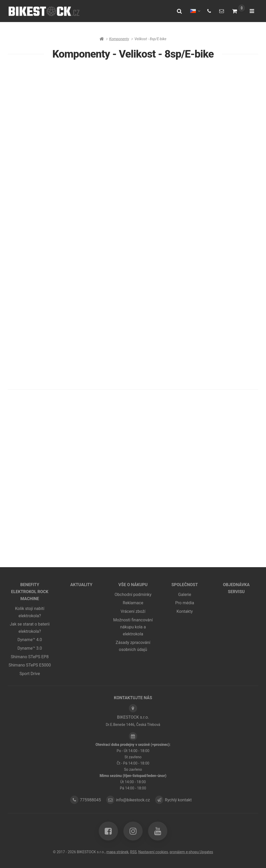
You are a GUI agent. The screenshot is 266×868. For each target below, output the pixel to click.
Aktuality (81, 585)
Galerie (185, 595)
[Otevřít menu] (252, 11)
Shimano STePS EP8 (30, 657)
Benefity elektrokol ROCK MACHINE (30, 592)
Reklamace (133, 603)
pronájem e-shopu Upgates (191, 852)
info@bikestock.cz (134, 800)
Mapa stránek (117, 852)
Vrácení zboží (133, 612)
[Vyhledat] (179, 11)
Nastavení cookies (153, 852)
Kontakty (185, 612)
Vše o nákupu (133, 585)
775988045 (89, 800)
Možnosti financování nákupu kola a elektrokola (133, 627)
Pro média (185, 603)
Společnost (185, 585)
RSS (133, 852)
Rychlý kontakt (181, 800)
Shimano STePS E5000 (30, 666)
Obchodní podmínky (133, 595)
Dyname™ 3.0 (30, 648)
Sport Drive (30, 674)
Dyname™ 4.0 (30, 640)
